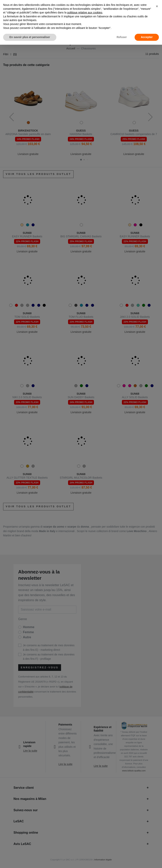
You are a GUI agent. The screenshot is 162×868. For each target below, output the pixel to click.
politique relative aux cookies (85, 12)
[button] (157, 6)
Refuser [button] (122, 37)
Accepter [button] (147, 37)
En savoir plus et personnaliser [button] (30, 37)
